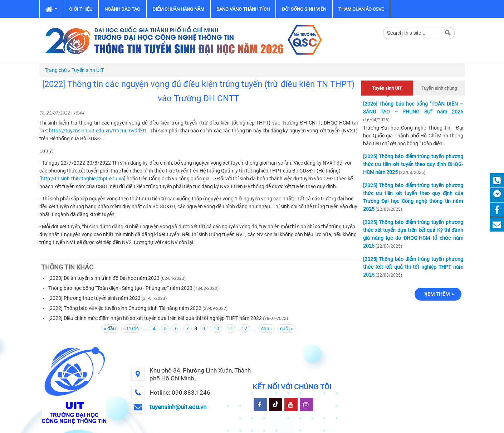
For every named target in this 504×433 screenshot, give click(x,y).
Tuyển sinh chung (439, 88)
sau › (266, 329)
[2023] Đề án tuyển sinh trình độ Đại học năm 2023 (104, 278)
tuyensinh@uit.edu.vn (178, 407)
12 (244, 329)
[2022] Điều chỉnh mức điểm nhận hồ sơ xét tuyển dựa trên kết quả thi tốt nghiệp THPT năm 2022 (155, 318)
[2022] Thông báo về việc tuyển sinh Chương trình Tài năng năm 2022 (125, 308)
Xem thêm (437, 294)
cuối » (287, 329)
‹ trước (131, 329)
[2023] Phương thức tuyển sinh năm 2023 (94, 298)
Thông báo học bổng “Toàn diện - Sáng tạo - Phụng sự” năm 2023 (120, 288)
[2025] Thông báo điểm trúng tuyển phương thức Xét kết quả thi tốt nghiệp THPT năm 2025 (413, 267)
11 (230, 329)
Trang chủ (56, 70)
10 (216, 329)
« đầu (110, 329)
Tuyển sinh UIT (88, 70)
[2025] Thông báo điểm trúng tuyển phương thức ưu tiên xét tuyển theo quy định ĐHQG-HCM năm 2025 (413, 164)
